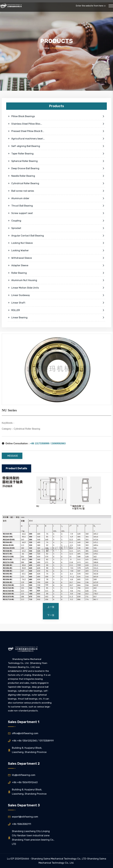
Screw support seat (56, 213)
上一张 (51, 607)
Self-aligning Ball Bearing (56, 146)
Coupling (56, 221)
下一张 (51, 615)
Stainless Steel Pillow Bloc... (56, 124)
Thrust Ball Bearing (56, 206)
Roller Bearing (56, 273)
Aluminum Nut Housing (56, 280)
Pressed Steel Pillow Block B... (56, 131)
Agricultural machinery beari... (56, 139)
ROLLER (56, 310)
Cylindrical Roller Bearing (56, 183)
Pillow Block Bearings (56, 116)
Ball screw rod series (56, 191)
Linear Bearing (56, 318)
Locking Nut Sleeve (56, 243)
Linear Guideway (56, 295)
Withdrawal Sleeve (56, 258)
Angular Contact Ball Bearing (56, 236)
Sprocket (56, 228)
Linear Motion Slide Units (56, 288)
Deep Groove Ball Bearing (56, 168)
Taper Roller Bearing (56, 154)
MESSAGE (13, 456)
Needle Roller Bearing (56, 176)
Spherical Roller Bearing (56, 161)
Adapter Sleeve (56, 266)
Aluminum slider (56, 198)
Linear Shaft (56, 303)
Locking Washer (56, 251)
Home (46, 48)
